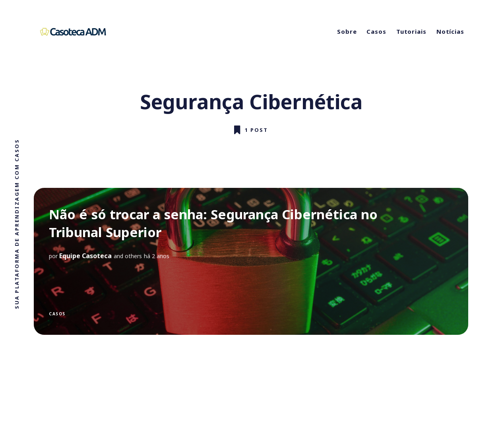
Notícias (450, 31)
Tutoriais (411, 31)
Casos (376, 31)
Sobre (347, 31)
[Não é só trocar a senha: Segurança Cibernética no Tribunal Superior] (251, 261)
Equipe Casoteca (85, 256)
